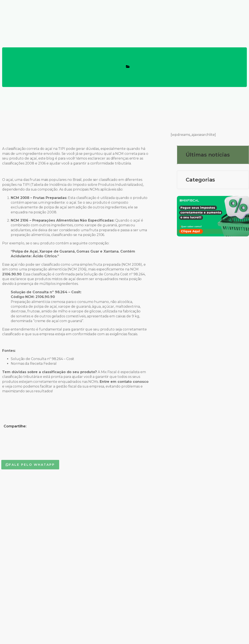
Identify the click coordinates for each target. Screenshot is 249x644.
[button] (30, 465)
